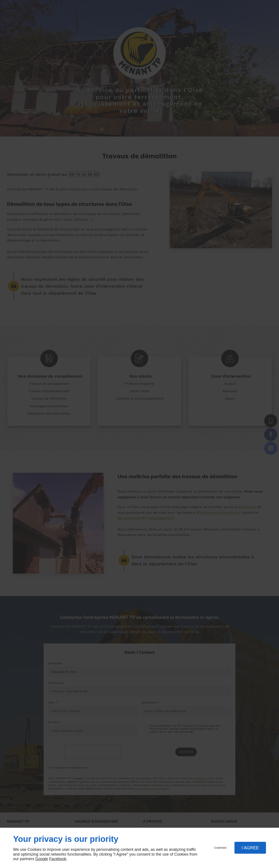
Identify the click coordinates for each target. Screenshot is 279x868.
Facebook (58, 859)
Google (42, 859)
